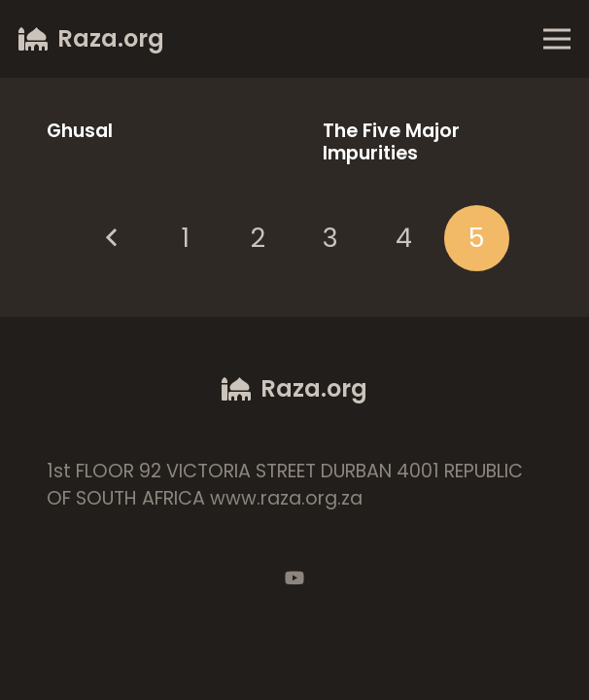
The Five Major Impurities (391, 142)
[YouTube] (294, 577)
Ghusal (80, 131)
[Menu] (556, 39)
